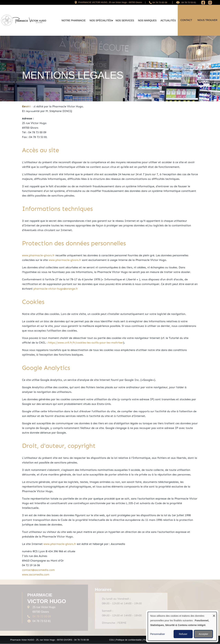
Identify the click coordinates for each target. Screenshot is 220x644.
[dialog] (182, 626)
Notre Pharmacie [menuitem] (74, 20)
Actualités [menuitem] (168, 20)
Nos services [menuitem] (125, 20)
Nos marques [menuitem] (147, 20)
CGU (112, 640)
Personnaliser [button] (158, 634)
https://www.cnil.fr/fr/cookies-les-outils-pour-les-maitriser (86, 343)
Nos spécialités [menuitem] (101, 22)
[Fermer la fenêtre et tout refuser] (214, 614)
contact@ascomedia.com (38, 570)
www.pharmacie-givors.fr (38, 255)
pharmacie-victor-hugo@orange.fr (56, 289)
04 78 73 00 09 (160, 2)
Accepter (203, 634)
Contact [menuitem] (186, 20)
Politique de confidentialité (129, 640)
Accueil (26, 106)
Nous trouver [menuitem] (207, 20)
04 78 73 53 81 (189, 2)
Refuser (183, 634)
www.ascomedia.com (36, 575)
